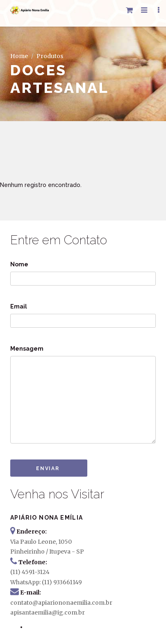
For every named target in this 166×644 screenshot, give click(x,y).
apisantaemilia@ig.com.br (48, 612)
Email (19, 306)
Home (19, 56)
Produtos (50, 56)
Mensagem (27, 349)
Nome (19, 264)
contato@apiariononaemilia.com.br (61, 603)
